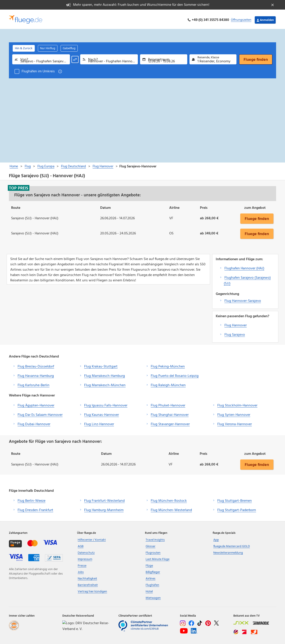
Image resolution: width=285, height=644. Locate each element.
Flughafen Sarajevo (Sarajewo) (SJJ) (247, 279)
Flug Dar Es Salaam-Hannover (40, 413)
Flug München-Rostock (169, 500)
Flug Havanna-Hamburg (36, 374)
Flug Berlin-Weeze (32, 500)
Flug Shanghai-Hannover (170, 413)
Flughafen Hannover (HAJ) (244, 267)
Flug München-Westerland (171, 509)
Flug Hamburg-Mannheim (104, 509)
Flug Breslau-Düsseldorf (36, 365)
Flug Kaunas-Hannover (102, 413)
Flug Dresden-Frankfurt (35, 509)
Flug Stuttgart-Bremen (235, 500)
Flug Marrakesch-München (105, 384)
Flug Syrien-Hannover (234, 413)
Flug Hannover (236, 324)
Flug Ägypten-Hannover (36, 404)
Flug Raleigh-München (168, 384)
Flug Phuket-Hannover (168, 404)
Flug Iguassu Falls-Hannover (106, 404)
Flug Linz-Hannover (99, 423)
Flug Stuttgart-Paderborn (237, 509)
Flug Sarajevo (235, 333)
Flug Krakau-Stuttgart (101, 365)
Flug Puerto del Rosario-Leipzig (175, 374)
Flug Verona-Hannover (235, 423)
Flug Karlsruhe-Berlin (34, 384)
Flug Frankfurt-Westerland (104, 500)
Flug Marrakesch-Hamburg (105, 374)
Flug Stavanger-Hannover (170, 423)
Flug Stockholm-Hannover (237, 404)
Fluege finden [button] (257, 217)
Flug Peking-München (168, 365)
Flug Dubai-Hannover (34, 423)
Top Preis (19, 187)
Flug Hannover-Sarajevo (243, 299)
